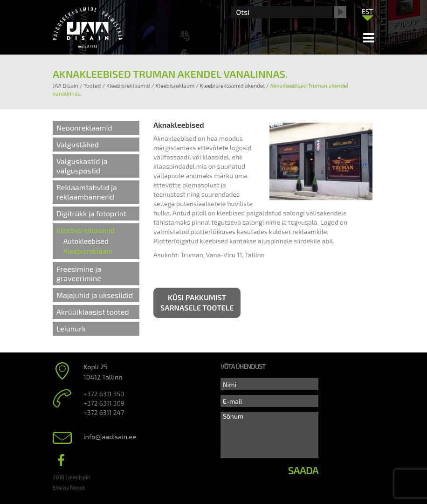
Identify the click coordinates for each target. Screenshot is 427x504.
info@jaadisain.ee (110, 437)
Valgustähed (78, 144)
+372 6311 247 (104, 412)
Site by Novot (69, 487)
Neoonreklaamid (84, 128)
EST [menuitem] (367, 11)
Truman (192, 255)
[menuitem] (367, 11)
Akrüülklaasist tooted (93, 312)
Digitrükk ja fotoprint (91, 213)
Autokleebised (86, 241)
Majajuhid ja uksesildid (95, 295)
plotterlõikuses (213, 231)
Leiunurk (71, 328)
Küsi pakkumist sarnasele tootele (197, 303)
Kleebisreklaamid (86, 230)
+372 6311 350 (104, 394)
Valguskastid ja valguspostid (82, 166)
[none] (367, 14)
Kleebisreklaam (88, 251)
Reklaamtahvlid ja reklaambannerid (87, 192)
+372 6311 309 (104, 403)
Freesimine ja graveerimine (79, 273)
